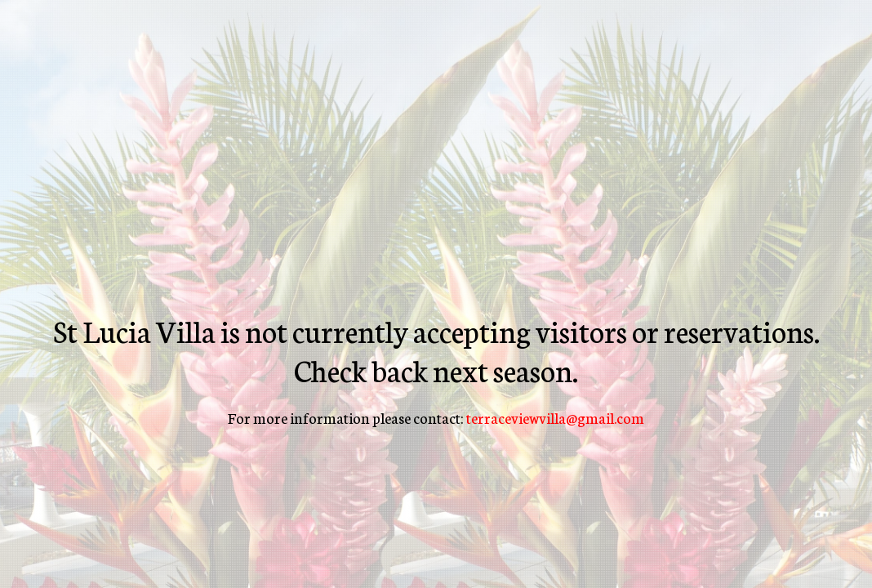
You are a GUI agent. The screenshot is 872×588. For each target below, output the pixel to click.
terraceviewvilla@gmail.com (555, 417)
